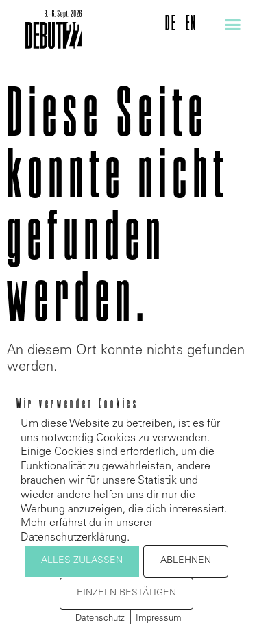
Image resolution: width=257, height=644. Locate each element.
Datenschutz (100, 619)
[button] (233, 25)
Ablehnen (186, 561)
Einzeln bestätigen (126, 593)
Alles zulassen (82, 561)
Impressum (159, 619)
